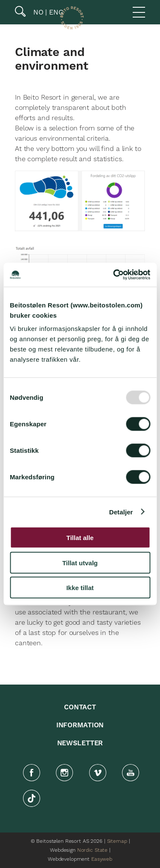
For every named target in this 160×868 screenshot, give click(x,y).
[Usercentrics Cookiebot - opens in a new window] (114, 275)
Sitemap (117, 841)
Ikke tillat (80, 588)
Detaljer (121, 512)
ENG (55, 12)
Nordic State (92, 850)
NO (37, 12)
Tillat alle (80, 538)
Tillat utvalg (80, 562)
